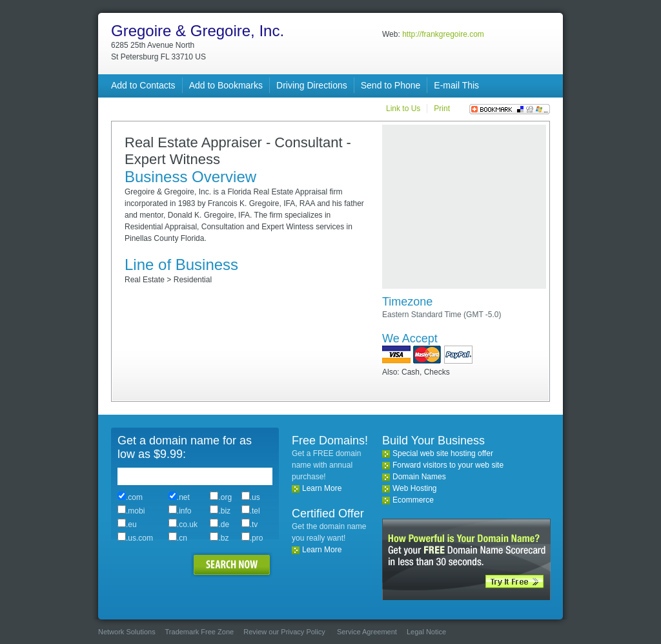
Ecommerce (413, 500)
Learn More (322, 488)
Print (442, 109)
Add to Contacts (143, 85)
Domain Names (419, 477)
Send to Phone (391, 85)
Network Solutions (127, 632)
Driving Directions (312, 85)
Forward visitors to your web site (448, 465)
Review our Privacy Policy (284, 632)
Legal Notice (426, 632)
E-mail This (456, 85)
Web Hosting (414, 488)
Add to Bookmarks (226, 85)
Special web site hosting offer (443, 453)
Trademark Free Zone (200, 632)
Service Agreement (367, 632)
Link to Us (403, 109)
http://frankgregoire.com (443, 34)
